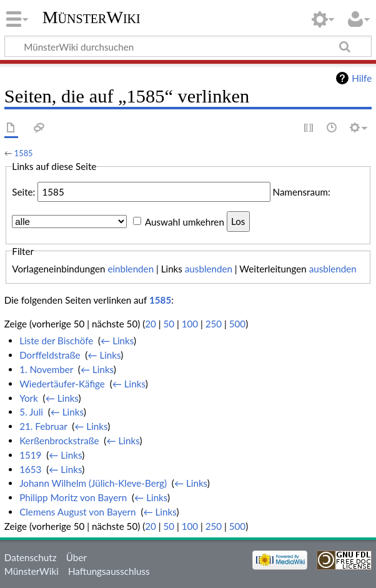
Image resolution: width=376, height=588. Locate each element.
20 (151, 324)
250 (214, 324)
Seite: (23, 192)
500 (237, 324)
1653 (30, 469)
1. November (46, 369)
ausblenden (209, 269)
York (29, 398)
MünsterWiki (92, 17)
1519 (30, 455)
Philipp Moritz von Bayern (73, 497)
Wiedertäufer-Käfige (62, 384)
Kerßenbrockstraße (59, 441)
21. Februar (43, 426)
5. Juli (31, 412)
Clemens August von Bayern (77, 512)
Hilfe (362, 78)
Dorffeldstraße (50, 355)
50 (169, 324)
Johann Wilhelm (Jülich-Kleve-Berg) (93, 483)
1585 (24, 153)
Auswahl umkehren (185, 221)
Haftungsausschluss (109, 571)
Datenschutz (31, 557)
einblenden (131, 269)
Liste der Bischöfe (56, 341)
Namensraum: (302, 192)
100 (190, 324)
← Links (117, 341)
